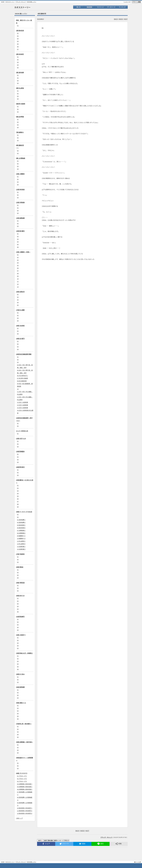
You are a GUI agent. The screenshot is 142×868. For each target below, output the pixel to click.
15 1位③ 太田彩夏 (22, 408)
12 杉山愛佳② (21, 544)
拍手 (40, 840)
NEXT (126, 19)
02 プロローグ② (22, 779)
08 (18, 273)
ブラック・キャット (21, 2)
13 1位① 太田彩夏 (22, 402)
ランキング (122, 7)
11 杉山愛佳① (21, 541)
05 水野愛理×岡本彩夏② (25, 787)
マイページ (100, 7)
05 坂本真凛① (21, 525)
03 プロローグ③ (22, 781)
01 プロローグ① (22, 776)
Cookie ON (128, 2)
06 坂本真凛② (21, 528)
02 (18, 36)
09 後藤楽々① (21, 536)
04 (18, 41)
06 (18, 47)
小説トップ (19, 818)
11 (18, 281)
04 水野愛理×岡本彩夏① (25, 784)
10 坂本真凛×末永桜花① (25, 808)
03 (18, 39)
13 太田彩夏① (21, 546)
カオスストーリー (10, 2)
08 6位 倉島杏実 (22, 381)
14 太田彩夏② (21, 549)
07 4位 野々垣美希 (22, 378)
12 (18, 284)
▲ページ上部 (138, 862)
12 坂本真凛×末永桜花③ (25, 813)
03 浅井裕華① (21, 520)
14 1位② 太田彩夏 (22, 405)
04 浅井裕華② (21, 522)
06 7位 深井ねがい (22, 376)
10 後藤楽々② (21, 538)
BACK (116, 19)
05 (18, 44)
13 (18, 287)
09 (18, 276)
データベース (111, 7)
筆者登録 (89, 7)
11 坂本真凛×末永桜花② (25, 811)
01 (18, 26)
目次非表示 (41, 19)
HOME (3, 2)
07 (18, 49)
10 (18, 279)
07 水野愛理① (21, 530)
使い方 (79, 7)
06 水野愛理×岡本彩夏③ (25, 789)
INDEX (121, 19)
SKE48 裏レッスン (32, 2)
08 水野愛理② (21, 533)
